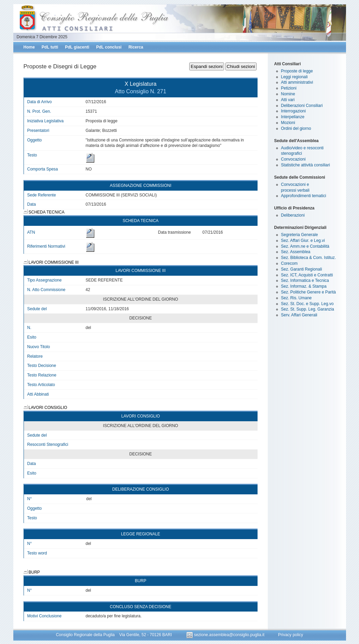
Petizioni (289, 88)
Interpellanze (293, 117)
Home (29, 47)
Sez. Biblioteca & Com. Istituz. (309, 258)
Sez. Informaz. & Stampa (304, 286)
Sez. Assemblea (296, 252)
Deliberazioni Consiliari (302, 106)
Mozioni (288, 123)
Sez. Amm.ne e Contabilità (305, 246)
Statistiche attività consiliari (306, 165)
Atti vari (288, 100)
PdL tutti (50, 47)
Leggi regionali (294, 77)
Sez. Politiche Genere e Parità (309, 292)
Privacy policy (291, 635)
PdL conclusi (109, 47)
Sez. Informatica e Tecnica (305, 280)
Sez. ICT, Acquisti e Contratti (307, 275)
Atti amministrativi (297, 82)
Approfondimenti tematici (304, 196)
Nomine (288, 94)
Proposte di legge (297, 71)
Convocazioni (293, 159)
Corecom (289, 263)
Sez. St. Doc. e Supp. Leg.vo (307, 304)
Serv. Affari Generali (299, 315)
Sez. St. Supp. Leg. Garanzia (308, 309)
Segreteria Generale (300, 235)
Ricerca (136, 47)
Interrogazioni (294, 111)
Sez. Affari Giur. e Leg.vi (303, 241)
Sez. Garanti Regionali (302, 269)
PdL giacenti (77, 47)
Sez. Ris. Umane (296, 298)
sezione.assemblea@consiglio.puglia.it (226, 635)
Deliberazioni (293, 215)
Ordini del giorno (296, 128)
